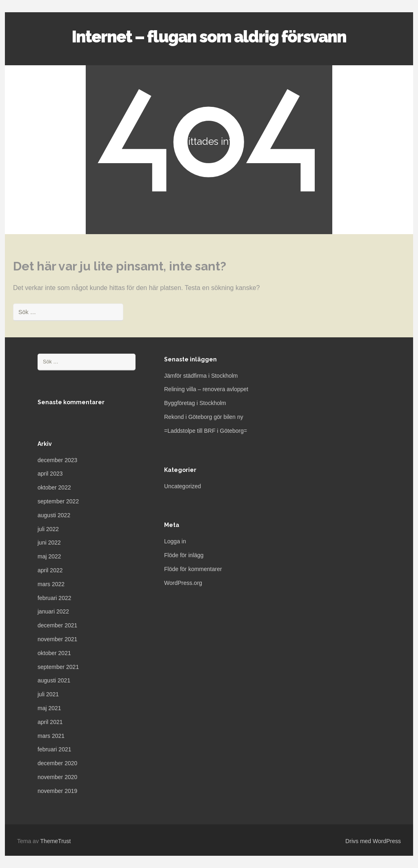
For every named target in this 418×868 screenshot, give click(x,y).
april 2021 (50, 722)
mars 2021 (51, 736)
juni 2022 (49, 542)
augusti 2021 (54, 680)
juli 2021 (48, 694)
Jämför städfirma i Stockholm (201, 376)
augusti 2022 (54, 515)
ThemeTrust (56, 841)
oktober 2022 (54, 487)
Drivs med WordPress (373, 841)
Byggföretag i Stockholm (195, 403)
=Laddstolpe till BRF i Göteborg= (206, 431)
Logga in (175, 541)
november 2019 (57, 791)
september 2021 (58, 667)
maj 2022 (49, 556)
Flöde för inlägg (184, 555)
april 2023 (50, 474)
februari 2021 (54, 749)
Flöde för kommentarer (193, 569)
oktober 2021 (54, 653)
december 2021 (57, 625)
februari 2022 (54, 598)
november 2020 (57, 777)
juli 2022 (48, 529)
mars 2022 (51, 584)
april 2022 (50, 570)
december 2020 (57, 763)
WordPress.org (183, 583)
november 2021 (57, 639)
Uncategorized (182, 486)
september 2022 (58, 501)
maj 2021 (49, 708)
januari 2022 (53, 611)
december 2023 (57, 460)
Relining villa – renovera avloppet (206, 389)
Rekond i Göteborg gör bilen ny (204, 417)
